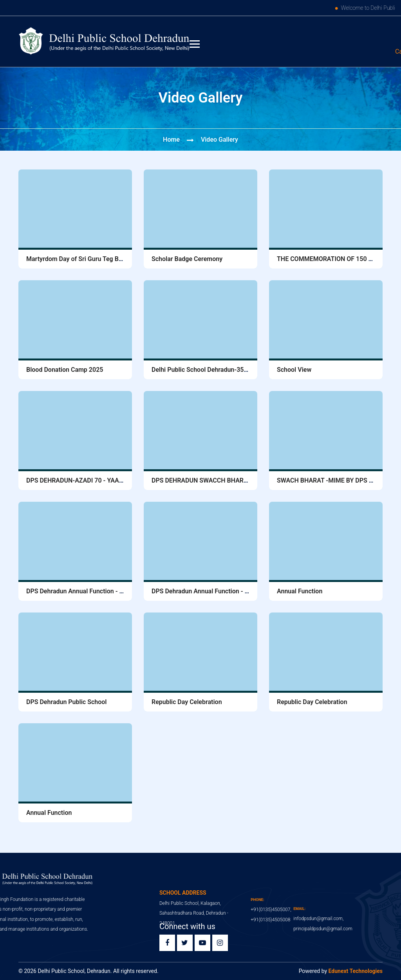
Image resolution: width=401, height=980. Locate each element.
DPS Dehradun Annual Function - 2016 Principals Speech (106, 591)
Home (171, 140)
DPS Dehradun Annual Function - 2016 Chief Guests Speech (235, 591)
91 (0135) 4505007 (245, 51)
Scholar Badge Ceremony (187, 259)
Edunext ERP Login (347, 33)
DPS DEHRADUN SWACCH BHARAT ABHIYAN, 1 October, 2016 (239, 480)
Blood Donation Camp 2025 (65, 370)
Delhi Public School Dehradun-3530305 (207, 370)
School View (294, 370)
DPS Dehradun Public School (66, 702)
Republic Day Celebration (187, 702)
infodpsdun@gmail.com (337, 51)
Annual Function (300, 591)
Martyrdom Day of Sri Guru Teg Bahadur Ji (86, 259)
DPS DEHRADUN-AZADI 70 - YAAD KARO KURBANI (98, 480)
